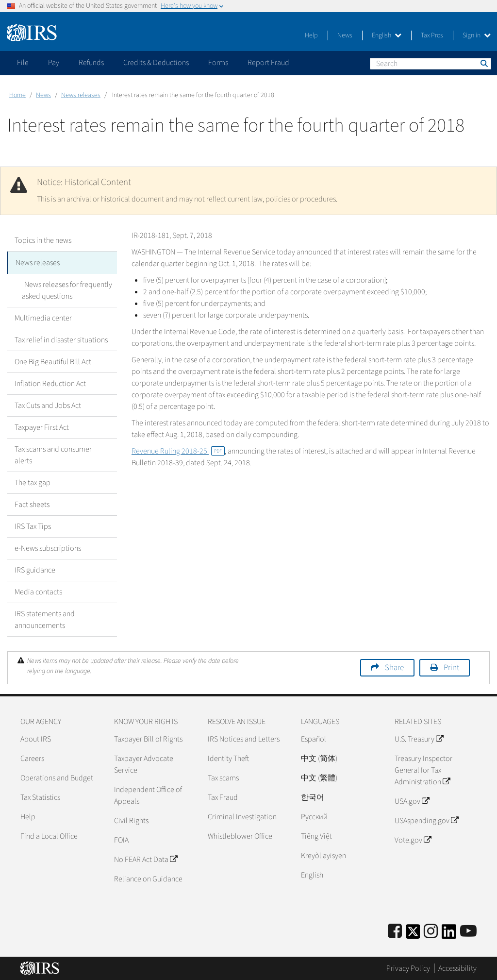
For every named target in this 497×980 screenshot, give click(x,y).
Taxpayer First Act (42, 426)
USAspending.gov (426, 820)
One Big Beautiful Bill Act (53, 361)
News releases (81, 95)
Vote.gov (413, 839)
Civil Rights (131, 820)
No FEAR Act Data (146, 859)
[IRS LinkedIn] (449, 934)
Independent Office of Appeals (148, 794)
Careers (32, 758)
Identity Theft (228, 758)
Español (314, 738)
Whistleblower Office (240, 835)
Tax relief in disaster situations (61, 339)
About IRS (36, 738)
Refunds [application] (91, 63)
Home (17, 95)
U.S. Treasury (419, 738)
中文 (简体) (319, 758)
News (345, 35)
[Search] (431, 64)
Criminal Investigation (242, 816)
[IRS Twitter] (413, 934)
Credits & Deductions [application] (156, 63)
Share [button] (394, 667)
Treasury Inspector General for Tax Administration (423, 769)
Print (451, 667)
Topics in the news (43, 240)
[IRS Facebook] (395, 931)
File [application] (23, 63)
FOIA (121, 839)
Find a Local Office (49, 835)
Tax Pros (432, 35)
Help (311, 35)
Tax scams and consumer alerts (53, 454)
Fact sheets (32, 504)
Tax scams (223, 777)
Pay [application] (54, 63)
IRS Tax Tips (33, 525)
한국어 (313, 796)
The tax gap (33, 482)
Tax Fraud (223, 796)
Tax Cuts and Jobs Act (48, 405)
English (387, 35)
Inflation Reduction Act (50, 383)
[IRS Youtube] (468, 931)
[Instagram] (431, 931)
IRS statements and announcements (45, 619)
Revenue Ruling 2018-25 (178, 451)
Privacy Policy (408, 968)
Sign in (477, 35)
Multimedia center (43, 317)
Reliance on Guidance (148, 878)
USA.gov (412, 800)
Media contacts (38, 591)
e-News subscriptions (48, 547)
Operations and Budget (57, 777)
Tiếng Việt (316, 835)
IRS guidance (35, 569)
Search (483, 63)
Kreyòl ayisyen (323, 855)
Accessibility (457, 968)
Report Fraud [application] (268, 63)
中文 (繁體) (319, 777)
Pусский (314, 816)
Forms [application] (218, 63)
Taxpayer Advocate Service (144, 763)
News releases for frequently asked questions (66, 289)
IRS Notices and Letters (244, 738)
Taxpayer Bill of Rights (148, 738)
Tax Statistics (40, 796)
